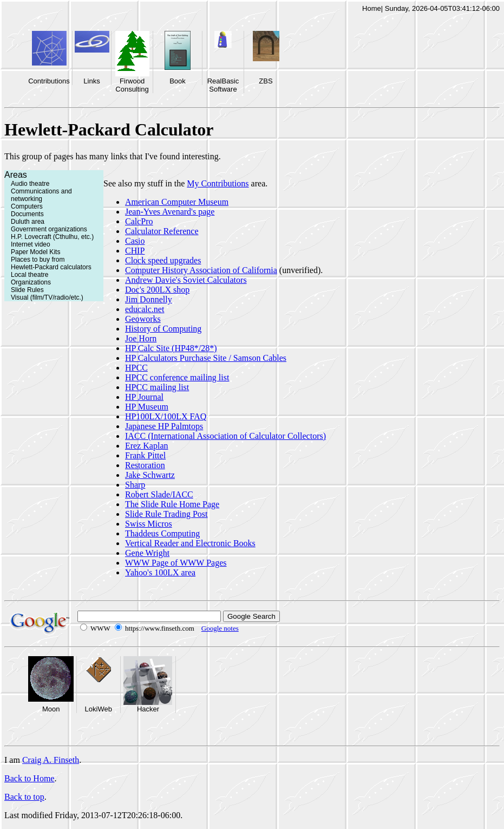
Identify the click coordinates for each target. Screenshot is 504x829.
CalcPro (139, 221)
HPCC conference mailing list (177, 377)
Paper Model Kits (35, 252)
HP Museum (147, 407)
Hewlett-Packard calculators (51, 267)
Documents (27, 214)
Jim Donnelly (149, 299)
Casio (135, 241)
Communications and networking (41, 195)
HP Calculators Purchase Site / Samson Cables (206, 358)
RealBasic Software (223, 85)
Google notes (220, 628)
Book (178, 81)
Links (91, 81)
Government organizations (49, 229)
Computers (27, 206)
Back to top (24, 797)
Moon (51, 709)
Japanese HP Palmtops (164, 426)
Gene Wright (147, 553)
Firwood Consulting (132, 85)
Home (372, 8)
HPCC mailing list (157, 387)
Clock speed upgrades (163, 260)
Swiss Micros (149, 524)
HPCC (136, 368)
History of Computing (163, 329)
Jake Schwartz (150, 475)
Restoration (145, 465)
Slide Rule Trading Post (166, 514)
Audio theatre (30, 184)
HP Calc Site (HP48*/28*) (171, 348)
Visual (19, 297)
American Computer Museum (177, 202)
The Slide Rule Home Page (172, 504)
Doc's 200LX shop (157, 290)
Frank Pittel (145, 455)
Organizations (31, 282)
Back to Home (29, 778)
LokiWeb (99, 709)
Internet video (31, 244)
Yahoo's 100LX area (160, 572)
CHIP (135, 251)
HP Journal (144, 397)
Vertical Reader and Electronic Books (190, 543)
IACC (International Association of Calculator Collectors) (225, 436)
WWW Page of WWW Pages (176, 563)
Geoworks (143, 319)
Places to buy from (38, 260)
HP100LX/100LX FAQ (166, 416)
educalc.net (145, 309)
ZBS (266, 81)
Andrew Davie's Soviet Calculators (186, 280)
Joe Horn (141, 338)
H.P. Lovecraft (31, 237)
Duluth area (28, 222)
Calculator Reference (162, 231)
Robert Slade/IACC (159, 494)
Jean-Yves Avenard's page (170, 212)
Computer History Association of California (201, 270)
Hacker (148, 709)
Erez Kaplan (147, 446)
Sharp (135, 485)
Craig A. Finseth (51, 760)
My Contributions (218, 183)
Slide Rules (27, 290)
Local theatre (30, 275)
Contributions (49, 81)
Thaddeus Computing (162, 533)
